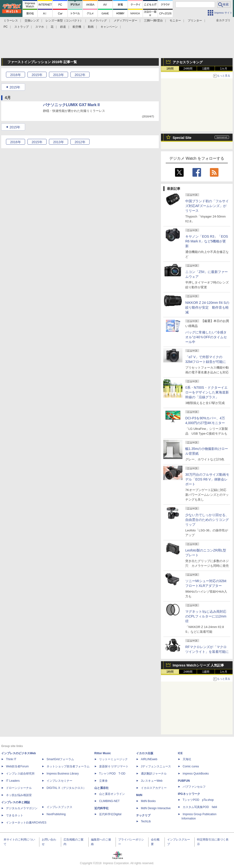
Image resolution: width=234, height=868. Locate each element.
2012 (80, 75)
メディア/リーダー (125, 21)
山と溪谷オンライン (112, 794)
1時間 (170, 69)
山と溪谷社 (101, 788)
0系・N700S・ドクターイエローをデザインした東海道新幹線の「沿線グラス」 (207, 392)
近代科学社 (101, 808)
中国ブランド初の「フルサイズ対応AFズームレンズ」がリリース (207, 206)
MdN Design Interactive (156, 808)
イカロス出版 (145, 753)
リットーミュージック (113, 759)
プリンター (195, 21)
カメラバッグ (98, 21)
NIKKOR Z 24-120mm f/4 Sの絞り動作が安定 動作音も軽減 (207, 307)
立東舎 (103, 781)
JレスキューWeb (152, 781)
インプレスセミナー (59, 781)
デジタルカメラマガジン (22, 808)
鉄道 (63, 27)
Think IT (11, 759)
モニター (175, 21)
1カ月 (224, 69)
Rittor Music (103, 753)
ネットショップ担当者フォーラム (68, 766)
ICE (180, 753)
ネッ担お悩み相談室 (19, 795)
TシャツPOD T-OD (112, 774)
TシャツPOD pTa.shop (198, 800)
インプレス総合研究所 (20, 774)
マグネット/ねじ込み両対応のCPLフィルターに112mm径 (206, 616)
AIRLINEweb (149, 759)
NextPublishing (56, 814)
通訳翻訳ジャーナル (154, 774)
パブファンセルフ (194, 787)
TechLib (146, 821)
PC (6, 27)
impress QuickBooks (196, 774)
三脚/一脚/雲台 (153, 21)
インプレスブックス (59, 807)
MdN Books (148, 801)
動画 (91, 27)
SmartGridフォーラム (60, 759)
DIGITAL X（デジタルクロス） (66, 788)
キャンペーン (109, 27)
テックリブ (143, 815)
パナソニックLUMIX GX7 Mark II (71, 105)
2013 (58, 75)
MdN (139, 795)
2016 (15, 75)
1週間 (206, 69)
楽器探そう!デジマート (114, 766)
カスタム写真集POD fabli (200, 807)
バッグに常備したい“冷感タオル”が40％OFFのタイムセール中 (206, 337)
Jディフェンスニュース (156, 766)
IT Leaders (13, 781)
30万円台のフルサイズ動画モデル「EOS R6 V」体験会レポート (207, 479)
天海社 (187, 759)
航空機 (77, 27)
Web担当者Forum (17, 766)
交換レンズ (32, 21)
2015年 (15, 87)
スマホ (40, 27)
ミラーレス (11, 21)
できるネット (15, 815)
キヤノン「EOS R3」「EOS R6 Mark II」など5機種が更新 (207, 241)
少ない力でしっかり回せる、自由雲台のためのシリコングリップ (207, 520)
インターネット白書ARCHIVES (26, 823)
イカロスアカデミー (154, 788)
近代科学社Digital (110, 814)
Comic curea (191, 766)
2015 (37, 75)
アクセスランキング (188, 62)
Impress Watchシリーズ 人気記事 (198, 665)
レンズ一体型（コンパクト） (64, 21)
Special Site (182, 138)
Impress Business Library (63, 774)
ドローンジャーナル (19, 788)
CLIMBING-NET (109, 801)
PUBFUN (184, 781)
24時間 (188, 69)
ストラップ (21, 27)
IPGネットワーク (189, 794)
